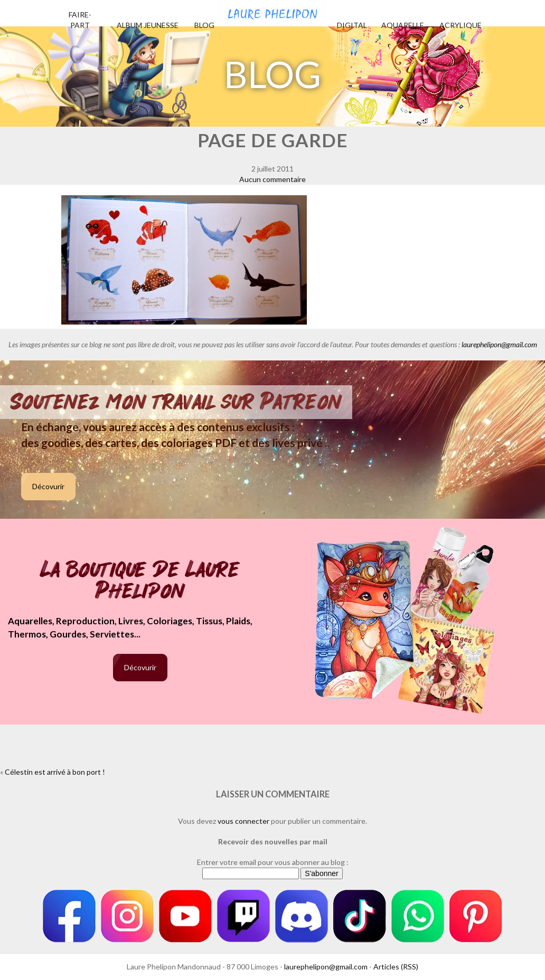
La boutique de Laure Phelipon (140, 581)
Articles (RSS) (396, 967)
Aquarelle (403, 25)
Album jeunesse (148, 25)
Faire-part (80, 20)
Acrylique (461, 25)
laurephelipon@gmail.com (499, 344)
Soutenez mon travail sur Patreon (176, 402)
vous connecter (243, 821)
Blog (204, 25)
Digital (352, 25)
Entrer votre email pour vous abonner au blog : (273, 862)
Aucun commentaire (272, 179)
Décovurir (48, 486)
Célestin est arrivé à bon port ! (55, 772)
